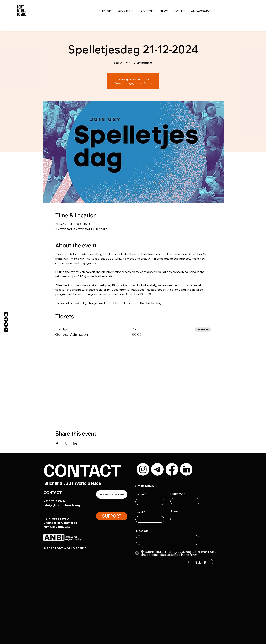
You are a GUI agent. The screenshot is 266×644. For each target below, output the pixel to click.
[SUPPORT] (112, 516)
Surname (177, 494)
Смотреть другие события (133, 83)
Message (142, 531)
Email (139, 512)
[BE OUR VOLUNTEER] (112, 494)
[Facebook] (6, 325)
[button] (128, 11)
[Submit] (201, 562)
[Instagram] (6, 314)
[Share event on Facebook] (57, 444)
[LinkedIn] (6, 330)
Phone (175, 511)
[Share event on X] (66, 444)
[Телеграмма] (6, 319)
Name (140, 494)
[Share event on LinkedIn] (75, 444)
